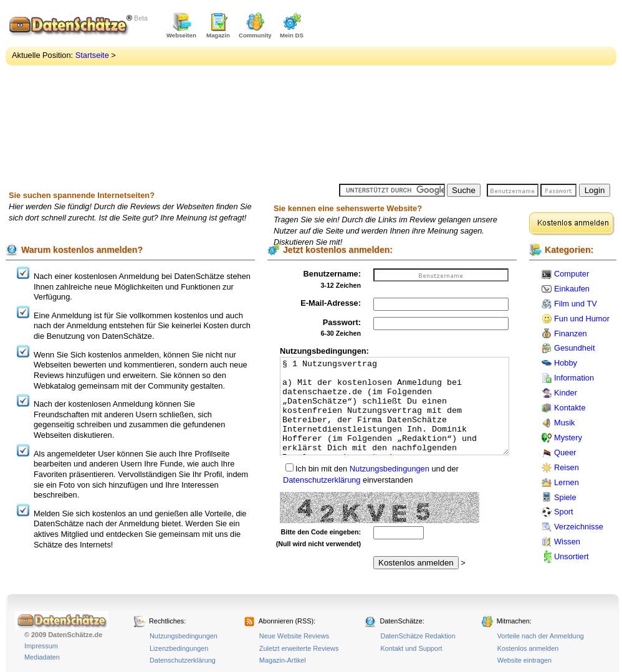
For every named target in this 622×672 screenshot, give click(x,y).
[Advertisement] (431, 93)
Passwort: (342, 322)
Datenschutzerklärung (322, 480)
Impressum (41, 646)
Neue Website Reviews (294, 636)
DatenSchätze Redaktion (418, 636)
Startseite (92, 55)
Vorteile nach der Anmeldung (541, 636)
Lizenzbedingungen (179, 648)
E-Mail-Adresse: (331, 303)
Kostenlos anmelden (528, 648)
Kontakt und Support (411, 648)
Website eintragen (524, 660)
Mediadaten (42, 657)
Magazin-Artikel (283, 660)
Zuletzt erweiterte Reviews (299, 648)
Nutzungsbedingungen (390, 469)
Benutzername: (332, 274)
